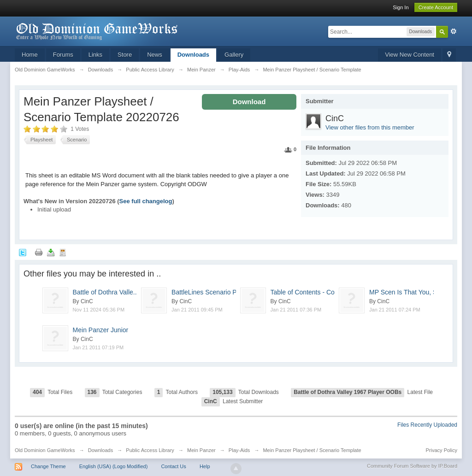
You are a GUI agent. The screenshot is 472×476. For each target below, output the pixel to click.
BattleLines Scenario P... (206, 292)
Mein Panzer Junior (101, 330)
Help (205, 466)
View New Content (410, 55)
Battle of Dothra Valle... (110, 292)
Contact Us (173, 466)
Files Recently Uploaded (427, 425)
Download (249, 102)
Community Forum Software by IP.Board (412, 466)
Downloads (193, 55)
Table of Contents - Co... (312, 292)
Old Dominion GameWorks (45, 450)
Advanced (454, 31)
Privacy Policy (442, 450)
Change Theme (48, 466)
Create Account (436, 7)
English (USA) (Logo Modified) (114, 466)
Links (95, 55)
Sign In (401, 7)
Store (125, 55)
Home (30, 55)
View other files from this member (370, 127)
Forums (63, 55)
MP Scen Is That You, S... (406, 292)
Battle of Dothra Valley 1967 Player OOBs (348, 392)
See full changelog (146, 201)
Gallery (234, 55)
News (155, 55)
